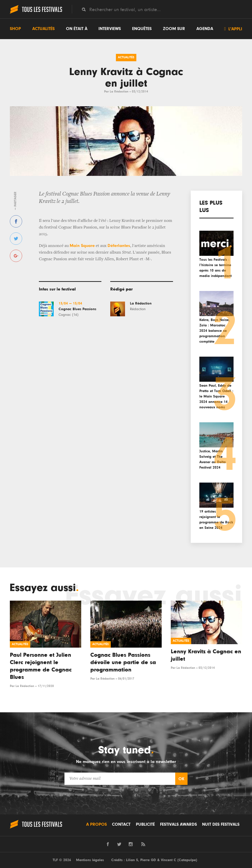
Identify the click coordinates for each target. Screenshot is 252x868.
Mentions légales (90, 860)
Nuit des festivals (221, 824)
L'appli (233, 29)
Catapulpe (187, 860)
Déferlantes (119, 246)
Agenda (205, 29)
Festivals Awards (178, 824)
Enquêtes (142, 29)
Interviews (110, 29)
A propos (96, 824)
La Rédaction (119, 92)
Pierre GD (148, 860)
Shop (15, 29)
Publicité (145, 824)
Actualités (43, 29)
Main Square (82, 246)
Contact (121, 824)
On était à (77, 29)
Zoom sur (174, 29)
